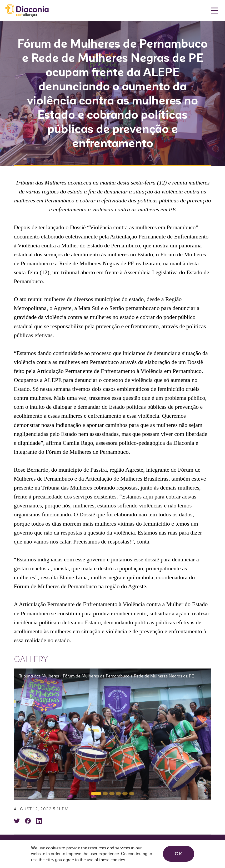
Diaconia (27, 11)
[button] (96, 794)
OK (179, 854)
